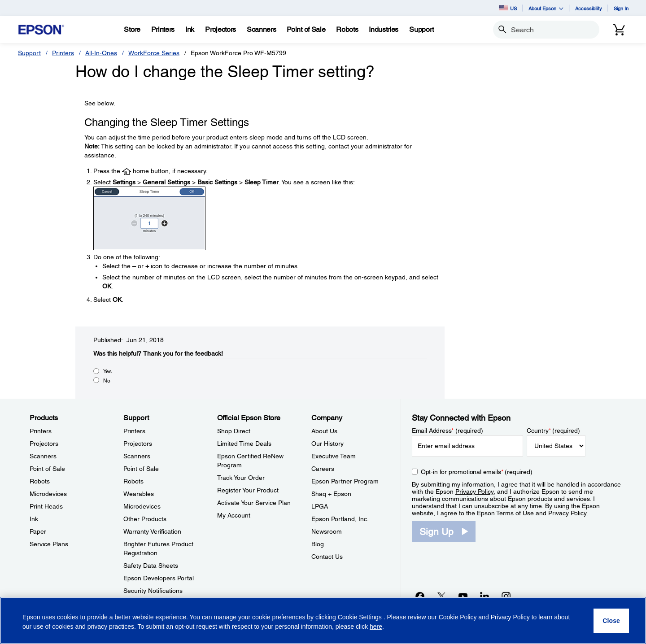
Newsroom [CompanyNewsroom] (327, 531)
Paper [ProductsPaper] (38, 531)
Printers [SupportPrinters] (134, 431)
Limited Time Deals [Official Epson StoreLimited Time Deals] (244, 444)
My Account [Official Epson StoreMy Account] (234, 515)
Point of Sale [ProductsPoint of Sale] (47, 469)
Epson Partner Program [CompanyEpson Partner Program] (345, 481)
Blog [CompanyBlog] (318, 544)
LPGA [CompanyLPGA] (320, 506)
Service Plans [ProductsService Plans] (49, 544)
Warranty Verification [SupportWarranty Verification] (152, 531)
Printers (63, 53)
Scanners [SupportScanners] (137, 456)
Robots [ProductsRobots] (40, 481)
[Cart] (619, 30)
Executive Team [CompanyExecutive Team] (334, 456)
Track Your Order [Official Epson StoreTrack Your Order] (241, 478)
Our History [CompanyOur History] (327, 444)
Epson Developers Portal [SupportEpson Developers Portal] (159, 578)
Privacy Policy (474, 492)
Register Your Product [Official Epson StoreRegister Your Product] (248, 490)
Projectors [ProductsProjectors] (44, 444)
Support (29, 53)
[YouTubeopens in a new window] (463, 596)
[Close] (611, 621)
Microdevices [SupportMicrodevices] (142, 506)
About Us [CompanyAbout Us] (324, 431)
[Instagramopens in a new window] (506, 596)
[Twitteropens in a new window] (441, 596)
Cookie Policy (458, 617)
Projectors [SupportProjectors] (138, 444)
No (107, 381)
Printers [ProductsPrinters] (41, 431)
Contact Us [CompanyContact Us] (327, 557)
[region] (323, 620)
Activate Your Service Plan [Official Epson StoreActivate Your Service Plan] (254, 503)
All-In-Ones (101, 53)
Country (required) (553, 431)
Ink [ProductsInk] (34, 519)
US (508, 8)
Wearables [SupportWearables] (139, 494)
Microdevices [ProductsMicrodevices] (48, 494)
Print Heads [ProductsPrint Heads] (46, 506)
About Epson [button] (546, 8)
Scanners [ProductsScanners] (43, 456)
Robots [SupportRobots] (133, 481)
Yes (107, 371)
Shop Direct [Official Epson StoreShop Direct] (234, 431)
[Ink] (190, 30)
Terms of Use (515, 513)
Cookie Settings (361, 617)
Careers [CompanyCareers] (323, 469)
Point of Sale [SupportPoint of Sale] (141, 469)
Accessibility (589, 8)
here (376, 627)
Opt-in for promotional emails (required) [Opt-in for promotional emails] (477, 472)
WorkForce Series (154, 53)
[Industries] (384, 30)
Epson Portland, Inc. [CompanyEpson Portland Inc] (340, 519)
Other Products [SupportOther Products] (145, 519)
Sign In (621, 8)
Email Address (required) (447, 431)
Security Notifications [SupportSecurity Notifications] (153, 591)
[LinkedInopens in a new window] (484, 596)
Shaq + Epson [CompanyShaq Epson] (331, 494)
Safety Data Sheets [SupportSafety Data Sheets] (151, 566)
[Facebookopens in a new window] (420, 596)
